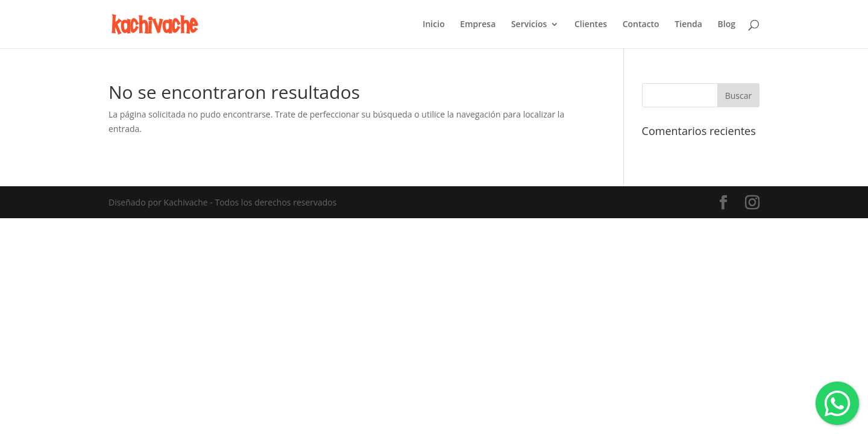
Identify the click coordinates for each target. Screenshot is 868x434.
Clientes (591, 25)
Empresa (478, 25)
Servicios (529, 25)
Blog (727, 25)
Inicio (433, 25)
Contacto (641, 25)
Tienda (688, 25)
